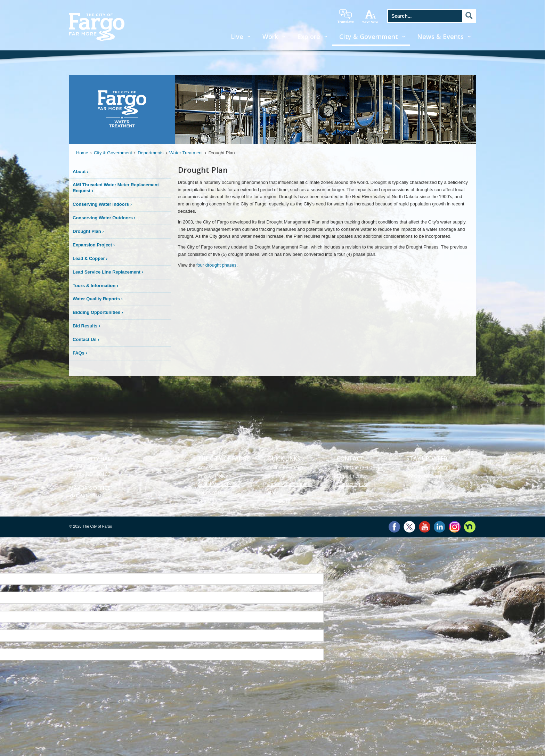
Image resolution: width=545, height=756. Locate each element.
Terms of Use (212, 493)
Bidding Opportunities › (98, 312)
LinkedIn (440, 527)
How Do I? (279, 501)
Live (237, 36)
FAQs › (80, 353)
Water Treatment (186, 153)
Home (82, 153)
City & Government (369, 36)
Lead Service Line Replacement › (108, 272)
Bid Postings (281, 476)
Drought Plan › (88, 231)
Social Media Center (428, 468)
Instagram (454, 527)
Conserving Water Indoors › (102, 204)
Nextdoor (470, 527)
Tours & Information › (95, 286)
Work (270, 36)
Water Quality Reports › (98, 299)
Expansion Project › (94, 245)
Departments (151, 153)
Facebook (394, 527)
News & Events (440, 36)
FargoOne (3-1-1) (356, 468)
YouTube (425, 527)
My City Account (424, 476)
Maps (273, 493)
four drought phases (217, 265)
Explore (309, 36)
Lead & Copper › (90, 258)
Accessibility (211, 468)
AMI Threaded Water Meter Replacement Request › (116, 188)
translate (345, 16)
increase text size (371, 17)
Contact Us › (86, 339)
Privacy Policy (213, 476)
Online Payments (286, 468)
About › (81, 172)
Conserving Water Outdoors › (104, 218)
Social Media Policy (219, 484)
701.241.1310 (85, 495)
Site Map (207, 501)
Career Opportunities (290, 484)
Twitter (409, 527)
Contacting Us (352, 484)
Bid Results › (86, 326)
